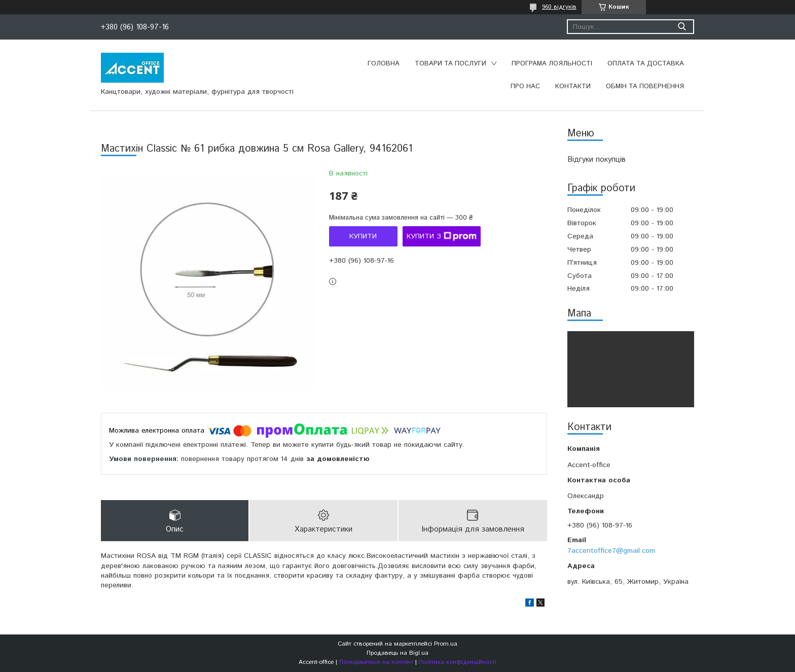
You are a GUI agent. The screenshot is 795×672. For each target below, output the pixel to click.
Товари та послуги (450, 64)
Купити (363, 236)
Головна (384, 64)
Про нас (525, 86)
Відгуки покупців (597, 160)
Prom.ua (446, 644)
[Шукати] (682, 27)
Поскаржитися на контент (376, 662)
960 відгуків (559, 7)
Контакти (573, 86)
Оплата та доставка (646, 64)
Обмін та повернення (645, 86)
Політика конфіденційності (458, 662)
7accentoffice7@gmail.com (611, 551)
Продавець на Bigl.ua (397, 653)
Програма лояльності (552, 64)
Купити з (442, 236)
